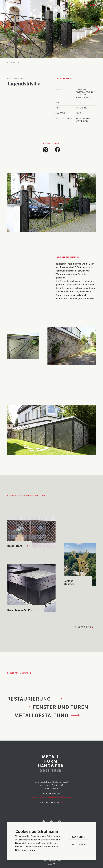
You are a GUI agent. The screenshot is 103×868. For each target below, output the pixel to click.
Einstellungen (78, 845)
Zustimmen (78, 837)
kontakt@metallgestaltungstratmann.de (52, 797)
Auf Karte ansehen (52, 802)
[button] (45, 149)
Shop (51, 864)
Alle (85, 627)
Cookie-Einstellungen (52, 861)
